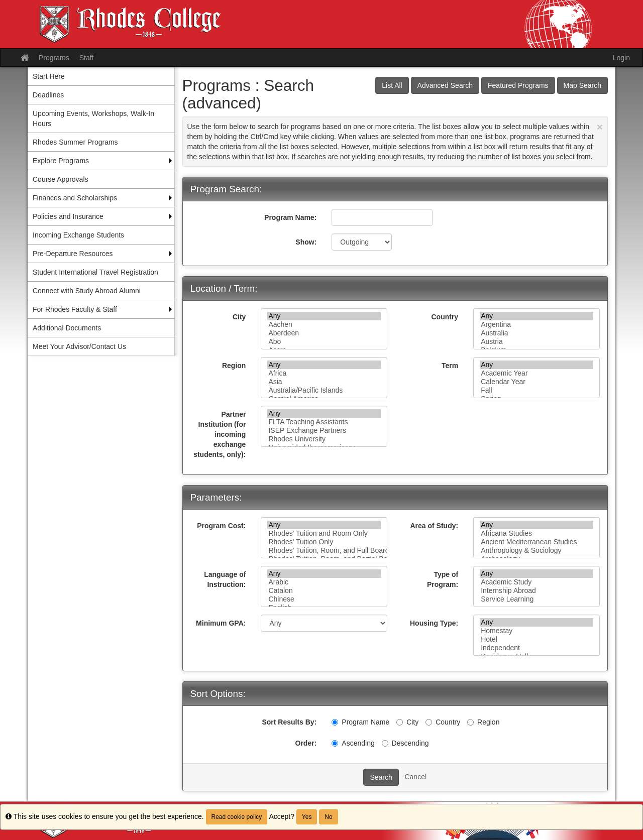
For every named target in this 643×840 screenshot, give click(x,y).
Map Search (582, 85)
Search (381, 777)
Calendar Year (537, 382)
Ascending (353, 743)
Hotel (537, 639)
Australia (537, 333)
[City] (400, 722)
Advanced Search (445, 85)
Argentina (537, 325)
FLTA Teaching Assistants (324, 422)
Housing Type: (434, 623)
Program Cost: (221, 526)
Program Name (360, 722)
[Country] (429, 722)
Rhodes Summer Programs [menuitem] (75, 142)
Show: (306, 242)
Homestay (537, 631)
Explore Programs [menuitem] (61, 161)
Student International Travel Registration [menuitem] (95, 272)
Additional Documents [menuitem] (67, 328)
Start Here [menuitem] (49, 76)
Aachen (324, 325)
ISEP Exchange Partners (324, 431)
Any (324, 316)
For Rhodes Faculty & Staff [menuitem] (75, 309)
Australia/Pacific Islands (324, 390)
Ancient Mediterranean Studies (537, 542)
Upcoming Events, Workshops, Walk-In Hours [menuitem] (93, 118)
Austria (537, 342)
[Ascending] (335, 743)
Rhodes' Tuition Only (324, 542)
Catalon (324, 591)
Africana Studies (537, 533)
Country (445, 317)
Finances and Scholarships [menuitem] (75, 198)
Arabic (324, 582)
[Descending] (385, 743)
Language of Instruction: (225, 579)
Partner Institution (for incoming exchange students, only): (220, 434)
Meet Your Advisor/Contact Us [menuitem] (79, 346)
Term (450, 366)
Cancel (415, 777)
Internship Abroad (537, 591)
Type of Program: (443, 579)
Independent (537, 648)
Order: (306, 743)
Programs (54, 58)
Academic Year (537, 373)
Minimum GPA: (221, 623)
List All (392, 85)
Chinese (324, 599)
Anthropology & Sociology (537, 551)
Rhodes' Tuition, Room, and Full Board (324, 551)
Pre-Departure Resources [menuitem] (73, 254)
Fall (537, 390)
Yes (307, 817)
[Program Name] (335, 722)
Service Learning (537, 599)
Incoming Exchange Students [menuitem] (78, 235)
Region (234, 366)
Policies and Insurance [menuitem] (68, 216)
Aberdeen (324, 333)
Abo (324, 342)
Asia (324, 382)
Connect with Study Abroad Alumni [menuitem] (87, 291)
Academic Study (537, 582)
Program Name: (290, 217)
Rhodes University (324, 439)
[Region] (470, 722)
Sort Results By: (289, 722)
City (239, 317)
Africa (324, 373)
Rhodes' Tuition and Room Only (324, 533)
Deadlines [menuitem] (48, 95)
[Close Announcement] (600, 127)
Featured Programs (518, 85)
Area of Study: (434, 526)
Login (621, 58)
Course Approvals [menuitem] (61, 179)
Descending (405, 743)
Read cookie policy (237, 817)
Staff (87, 58)
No (328, 817)
